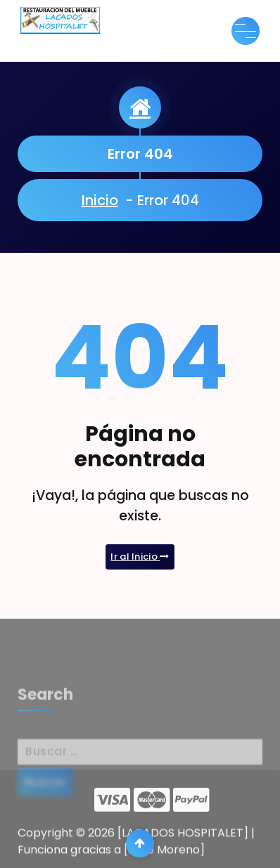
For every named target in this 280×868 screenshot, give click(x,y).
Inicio (101, 200)
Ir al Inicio (140, 557)
